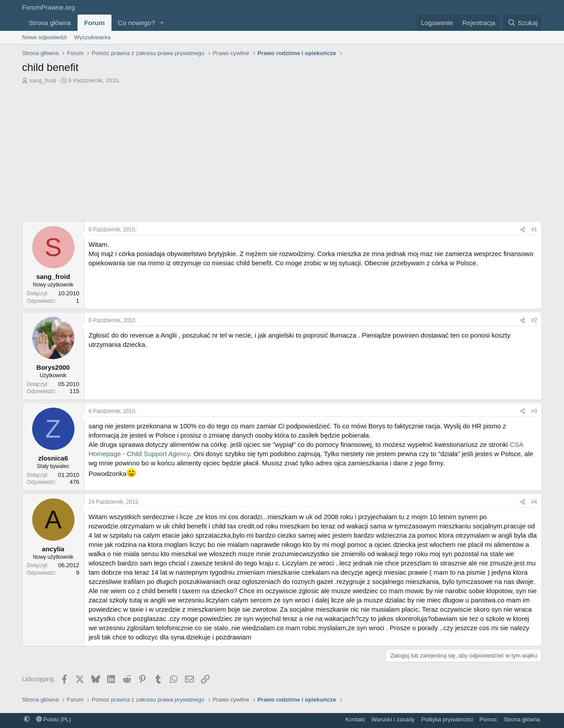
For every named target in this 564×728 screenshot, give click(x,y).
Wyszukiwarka (92, 37)
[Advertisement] (282, 155)
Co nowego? (137, 23)
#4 (534, 502)
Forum (95, 23)
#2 (534, 320)
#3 (534, 411)
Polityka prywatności (447, 719)
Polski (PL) (54, 719)
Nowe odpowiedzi (45, 37)
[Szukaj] (523, 23)
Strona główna (50, 23)
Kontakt (355, 719)
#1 (534, 230)
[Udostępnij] (523, 230)
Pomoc (488, 719)
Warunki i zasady (393, 719)
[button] (162, 23)
